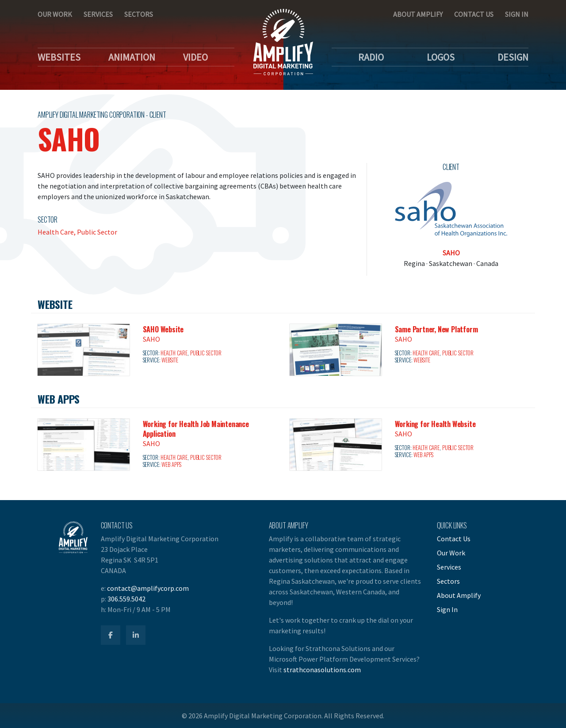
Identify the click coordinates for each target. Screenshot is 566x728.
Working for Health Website (435, 424)
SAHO (451, 253)
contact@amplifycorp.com (148, 588)
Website (170, 360)
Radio (371, 57)
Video (195, 57)
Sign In (517, 14)
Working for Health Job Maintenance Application (196, 429)
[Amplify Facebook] (111, 635)
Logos (441, 57)
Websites (59, 57)
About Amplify (418, 14)
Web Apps (171, 464)
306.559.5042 (126, 599)
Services (98, 14)
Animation (132, 57)
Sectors (139, 14)
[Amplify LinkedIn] (136, 635)
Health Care (174, 353)
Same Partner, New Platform (436, 329)
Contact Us (474, 14)
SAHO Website (163, 329)
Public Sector (97, 232)
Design (513, 57)
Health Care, (57, 232)
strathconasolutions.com (322, 670)
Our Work (55, 14)
